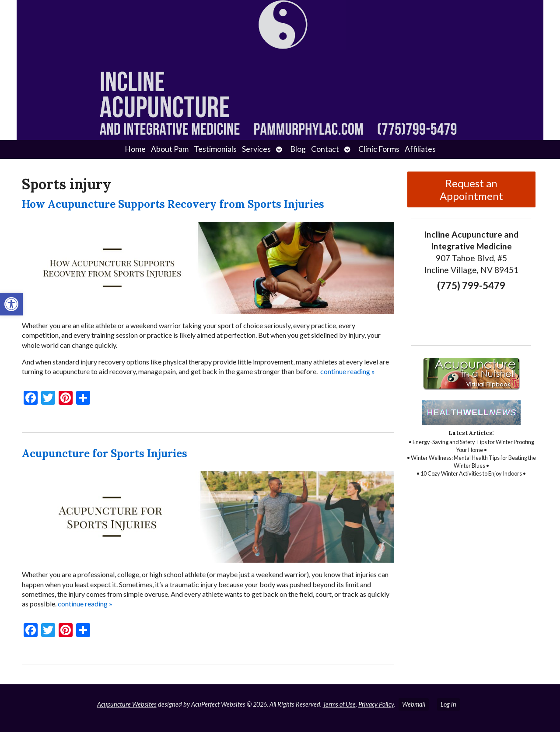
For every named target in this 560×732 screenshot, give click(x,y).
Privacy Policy (376, 704)
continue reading (348, 371)
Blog (298, 149)
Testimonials (215, 149)
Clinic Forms (379, 149)
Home (135, 149)
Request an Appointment (471, 189)
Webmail (414, 704)
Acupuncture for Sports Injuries (105, 454)
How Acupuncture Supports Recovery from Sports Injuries (173, 204)
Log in (448, 704)
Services (256, 149)
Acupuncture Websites (127, 704)
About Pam (170, 149)
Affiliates (420, 149)
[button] (11, 304)
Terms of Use (339, 704)
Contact (325, 149)
